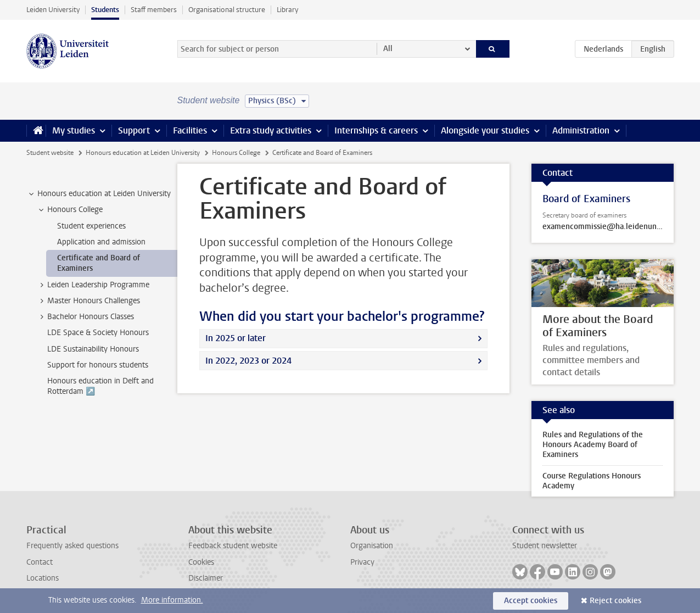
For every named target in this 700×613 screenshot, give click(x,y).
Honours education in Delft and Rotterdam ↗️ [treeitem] (100, 386)
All (388, 49)
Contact (40, 562)
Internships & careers (376, 130)
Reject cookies (615, 601)
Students (105, 10)
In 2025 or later (236, 338)
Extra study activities (271, 130)
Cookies (201, 562)
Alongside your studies (485, 130)
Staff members (154, 10)
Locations (43, 578)
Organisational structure (227, 10)
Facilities (190, 130)
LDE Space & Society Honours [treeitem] (98, 333)
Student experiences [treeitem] (91, 226)
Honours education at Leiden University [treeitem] (99, 194)
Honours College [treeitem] (70, 210)
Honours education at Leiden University (143, 153)
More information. (172, 600)
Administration (581, 130)
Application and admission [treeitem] (101, 242)
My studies (74, 130)
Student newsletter (545, 546)
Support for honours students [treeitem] (98, 365)
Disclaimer (206, 578)
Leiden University (53, 10)
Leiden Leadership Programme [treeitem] (93, 285)
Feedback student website (233, 546)
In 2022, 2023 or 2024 (248, 361)
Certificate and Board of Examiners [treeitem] (99, 263)
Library (287, 10)
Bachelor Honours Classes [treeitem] (85, 317)
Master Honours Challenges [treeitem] (88, 301)
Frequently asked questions (72, 546)
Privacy (362, 562)
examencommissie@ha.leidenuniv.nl (603, 227)
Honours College (236, 153)
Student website (50, 153)
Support (134, 130)
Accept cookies (531, 601)
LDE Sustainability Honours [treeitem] (93, 349)
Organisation (372, 546)
